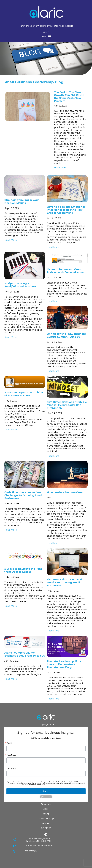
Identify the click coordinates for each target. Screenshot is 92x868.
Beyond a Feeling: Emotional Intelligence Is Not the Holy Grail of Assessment (66, 210)
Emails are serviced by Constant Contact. (58, 785)
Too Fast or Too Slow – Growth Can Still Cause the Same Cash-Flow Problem (69, 97)
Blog (46, 814)
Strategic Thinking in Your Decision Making (22, 202)
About (46, 823)
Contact (46, 828)
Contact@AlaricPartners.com (39, 846)
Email (9, 743)
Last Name (11, 769)
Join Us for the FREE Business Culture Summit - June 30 (66, 335)
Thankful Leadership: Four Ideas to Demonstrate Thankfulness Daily (64, 664)
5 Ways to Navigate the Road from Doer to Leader (23, 570)
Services (46, 804)
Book (46, 809)
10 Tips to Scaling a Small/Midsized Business (20, 285)
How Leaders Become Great (65, 492)
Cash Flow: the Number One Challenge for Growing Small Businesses (23, 495)
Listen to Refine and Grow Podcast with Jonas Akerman (66, 271)
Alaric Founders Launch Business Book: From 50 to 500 (25, 654)
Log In (46, 32)
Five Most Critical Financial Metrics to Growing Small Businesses (64, 583)
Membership (46, 818)
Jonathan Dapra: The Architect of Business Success (25, 394)
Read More (60, 168)
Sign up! (46, 791)
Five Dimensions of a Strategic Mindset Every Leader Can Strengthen (67, 405)
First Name (11, 755)
